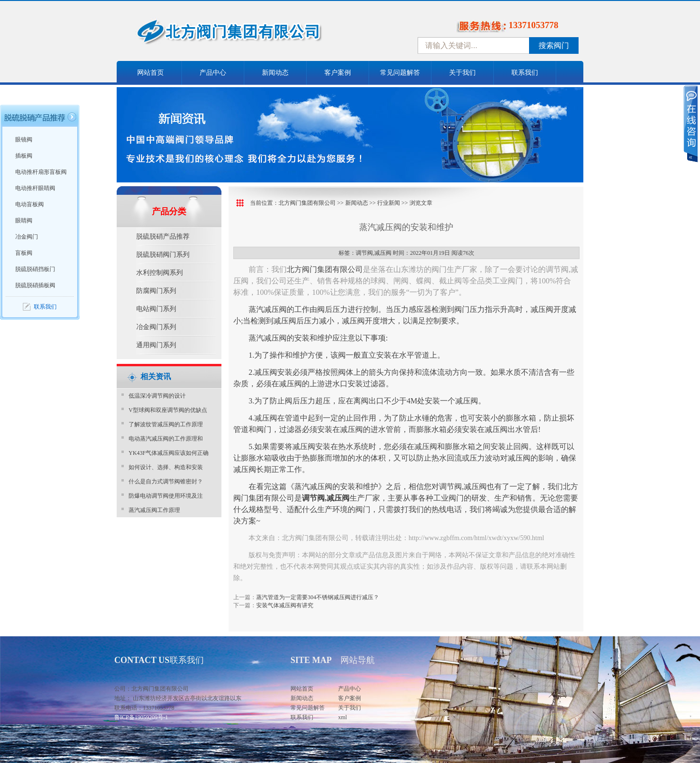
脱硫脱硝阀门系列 (163, 255)
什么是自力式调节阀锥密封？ (166, 482)
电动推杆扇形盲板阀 (41, 172)
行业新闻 (389, 203)
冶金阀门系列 (156, 327)
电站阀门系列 (156, 309)
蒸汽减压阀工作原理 (154, 510)
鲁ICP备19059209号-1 (141, 717)
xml (343, 717)
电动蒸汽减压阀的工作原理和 (166, 439)
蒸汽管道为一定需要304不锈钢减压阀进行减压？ (318, 597)
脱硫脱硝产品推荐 (163, 236)
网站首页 (150, 73)
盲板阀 (24, 253)
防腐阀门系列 (156, 291)
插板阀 (24, 156)
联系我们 (525, 73)
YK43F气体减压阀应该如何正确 (169, 453)
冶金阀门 (27, 237)
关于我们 (462, 73)
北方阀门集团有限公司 (307, 203)
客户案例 (338, 73)
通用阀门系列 (156, 345)
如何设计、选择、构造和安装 (166, 467)
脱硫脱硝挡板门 (35, 269)
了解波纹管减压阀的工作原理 (166, 424)
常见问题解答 (400, 73)
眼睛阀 (24, 221)
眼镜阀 (24, 140)
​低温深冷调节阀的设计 (157, 396)
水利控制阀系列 (160, 273)
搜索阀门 (554, 45)
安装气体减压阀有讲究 (285, 605)
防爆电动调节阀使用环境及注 (166, 496)
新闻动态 (275, 73)
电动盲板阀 (30, 204)
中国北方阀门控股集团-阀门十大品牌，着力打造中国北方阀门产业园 (255, 35)
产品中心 (213, 73)
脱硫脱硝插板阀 (35, 285)
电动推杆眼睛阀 (35, 188)
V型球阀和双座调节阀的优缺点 (168, 410)
